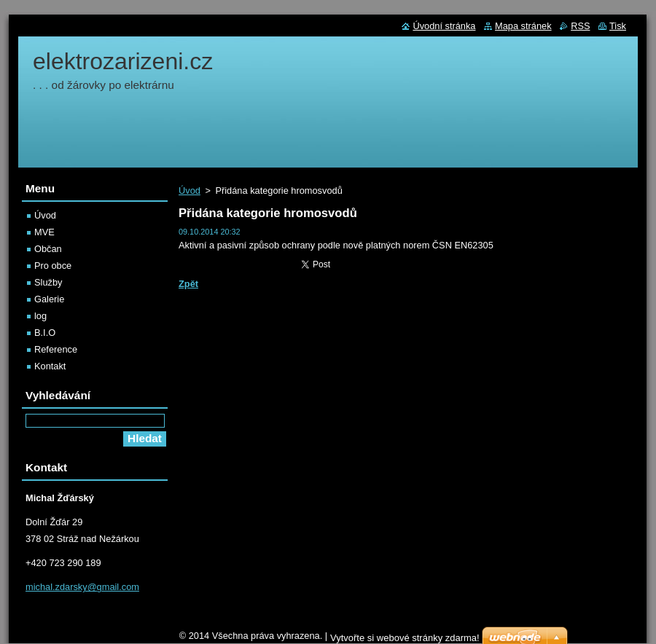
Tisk (618, 26)
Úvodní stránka (444, 26)
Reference (56, 349)
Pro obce (53, 266)
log (40, 316)
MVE (44, 232)
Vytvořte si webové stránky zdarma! (405, 638)
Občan (48, 249)
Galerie (49, 299)
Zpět (188, 284)
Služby (48, 282)
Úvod (190, 191)
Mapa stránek (523, 26)
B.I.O (45, 333)
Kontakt (50, 366)
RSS (580, 26)
